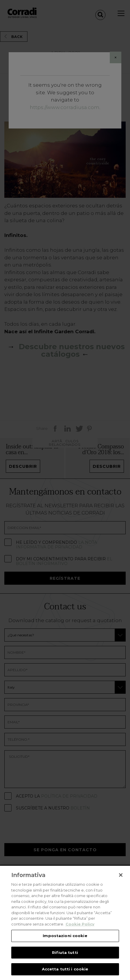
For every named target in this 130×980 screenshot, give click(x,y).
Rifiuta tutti (65, 952)
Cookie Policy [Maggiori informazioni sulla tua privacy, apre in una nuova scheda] (80, 924)
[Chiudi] (121, 875)
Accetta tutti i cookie (65, 969)
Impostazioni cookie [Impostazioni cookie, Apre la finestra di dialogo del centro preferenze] (65, 936)
